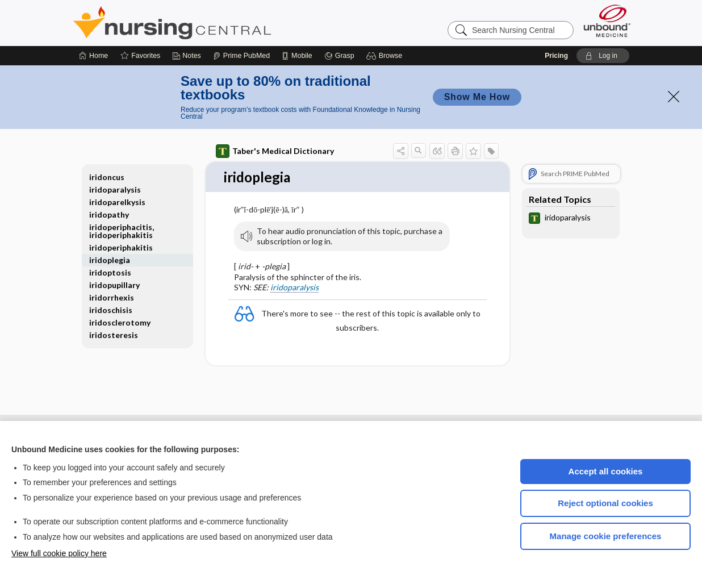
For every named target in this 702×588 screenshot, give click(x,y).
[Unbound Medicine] (607, 21)
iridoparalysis (294, 288)
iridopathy (109, 214)
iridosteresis (114, 335)
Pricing (556, 56)
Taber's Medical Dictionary (275, 151)
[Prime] (241, 56)
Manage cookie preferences (606, 536)
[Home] (93, 56)
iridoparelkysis (117, 202)
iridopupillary (114, 285)
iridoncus (107, 177)
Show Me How (477, 97)
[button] (386, 56)
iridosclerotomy (120, 322)
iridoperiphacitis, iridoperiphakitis (122, 231)
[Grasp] (339, 56)
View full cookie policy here (59, 553)
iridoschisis (111, 310)
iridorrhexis (112, 297)
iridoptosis (110, 272)
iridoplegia (110, 260)
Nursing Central (215, 23)
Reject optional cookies (605, 503)
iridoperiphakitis (121, 247)
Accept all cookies (606, 471)
